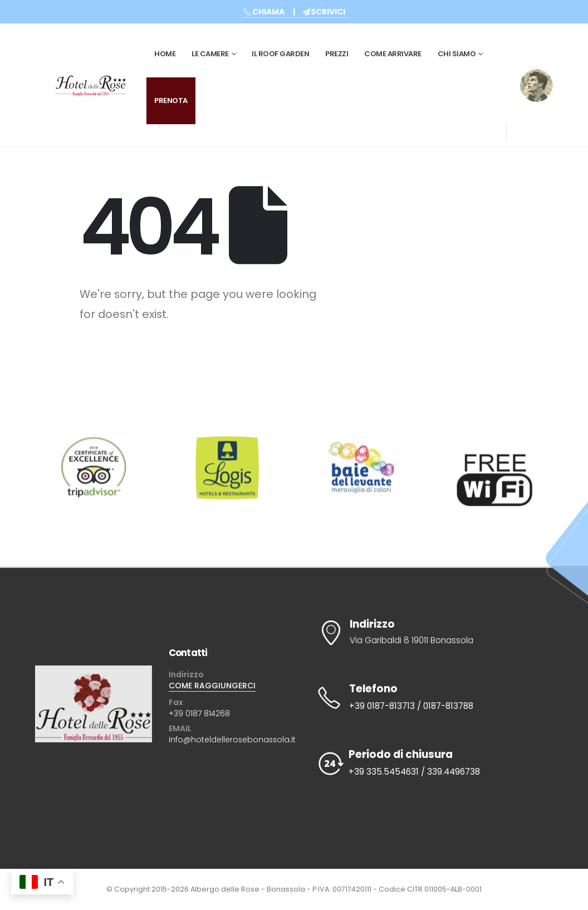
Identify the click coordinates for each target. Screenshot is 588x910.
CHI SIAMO (457, 54)
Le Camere (210, 54)
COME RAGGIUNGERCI (212, 686)
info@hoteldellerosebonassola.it (232, 740)
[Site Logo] (91, 85)
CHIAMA (264, 12)
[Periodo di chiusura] (428, 764)
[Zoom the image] (536, 76)
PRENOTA (171, 101)
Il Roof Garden (280, 54)
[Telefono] (428, 698)
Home (165, 54)
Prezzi (337, 54)
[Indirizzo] (428, 633)
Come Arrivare (393, 54)
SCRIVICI (324, 12)
